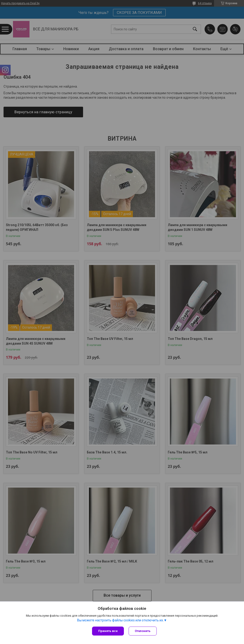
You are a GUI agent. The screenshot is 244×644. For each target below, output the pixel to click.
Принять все (108, 631)
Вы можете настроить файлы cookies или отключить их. (120, 620)
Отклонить (143, 631)
